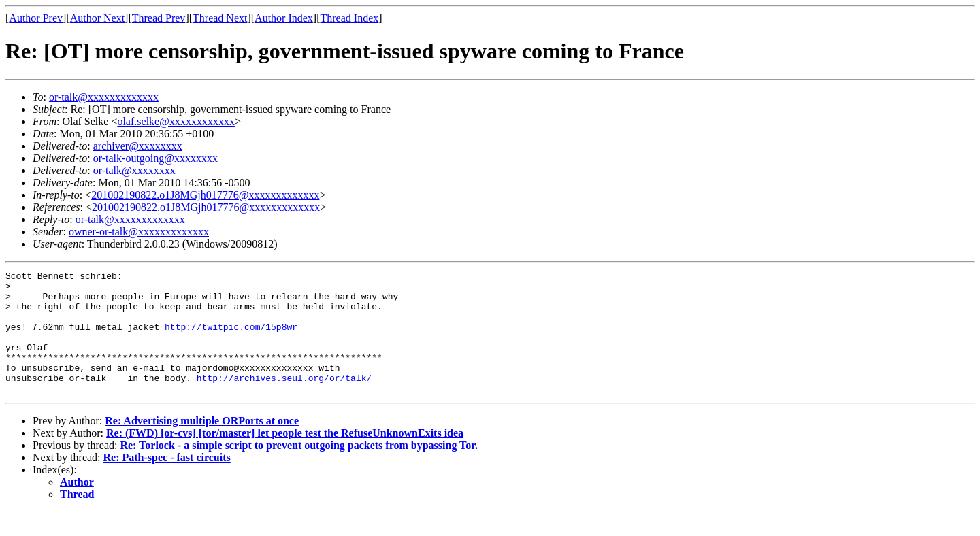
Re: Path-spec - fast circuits (167, 482)
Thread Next (220, 18)
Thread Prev (159, 18)
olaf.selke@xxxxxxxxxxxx (176, 121)
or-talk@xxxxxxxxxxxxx (104, 97)
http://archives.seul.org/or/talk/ (284, 400)
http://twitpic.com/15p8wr (231, 339)
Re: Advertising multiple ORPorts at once (202, 445)
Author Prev (36, 18)
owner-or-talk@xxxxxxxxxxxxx (139, 232)
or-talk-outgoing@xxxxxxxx (156, 158)
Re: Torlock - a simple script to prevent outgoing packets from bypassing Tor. (299, 470)
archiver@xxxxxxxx (138, 146)
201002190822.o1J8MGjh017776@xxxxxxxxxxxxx (205, 195)
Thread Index (350, 18)
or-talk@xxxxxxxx (134, 170)
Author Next (97, 18)
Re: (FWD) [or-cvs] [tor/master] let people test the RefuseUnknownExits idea (285, 457)
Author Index (284, 18)
